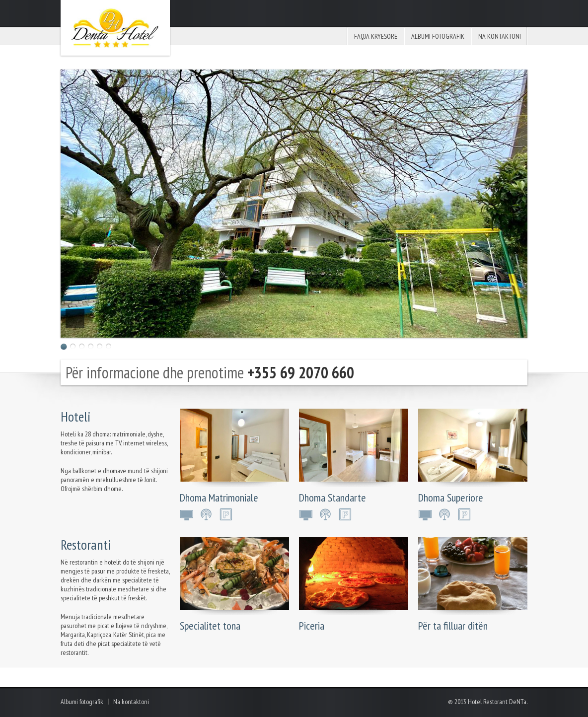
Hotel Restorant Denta (115, 28)
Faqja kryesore (376, 36)
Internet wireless (207, 514)
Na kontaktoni (500, 36)
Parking (227, 514)
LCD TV (187, 514)
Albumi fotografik (438, 36)
